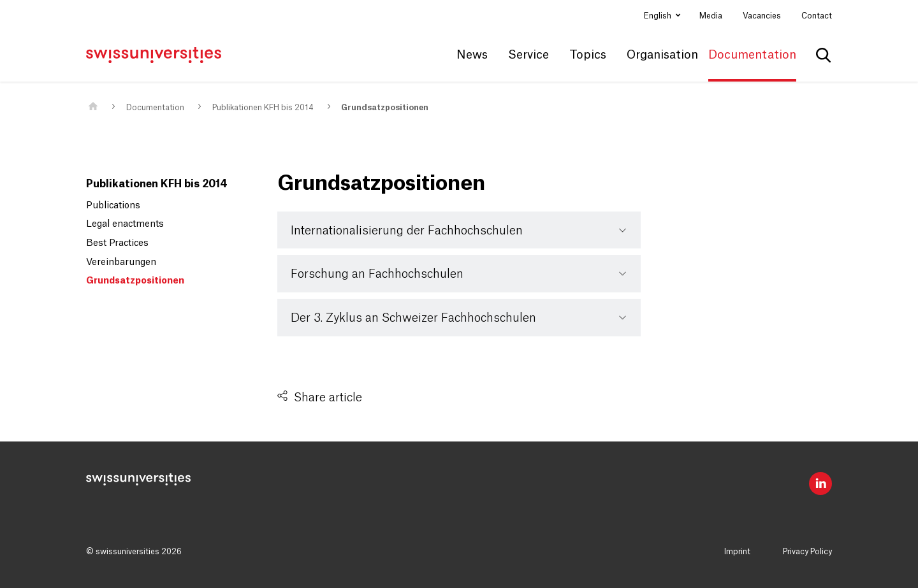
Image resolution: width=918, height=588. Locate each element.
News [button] (472, 55)
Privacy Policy (807, 552)
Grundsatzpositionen (385, 108)
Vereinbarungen (121, 262)
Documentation (155, 108)
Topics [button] (588, 55)
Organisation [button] (662, 55)
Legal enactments (125, 224)
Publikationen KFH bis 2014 (263, 108)
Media (711, 16)
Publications (113, 206)
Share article (328, 398)
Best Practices (117, 243)
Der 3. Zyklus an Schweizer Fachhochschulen (413, 318)
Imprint (737, 552)
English (659, 16)
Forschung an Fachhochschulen (377, 274)
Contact (817, 16)
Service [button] (528, 55)
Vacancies (762, 16)
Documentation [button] (752, 55)
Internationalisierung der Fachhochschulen (407, 231)
